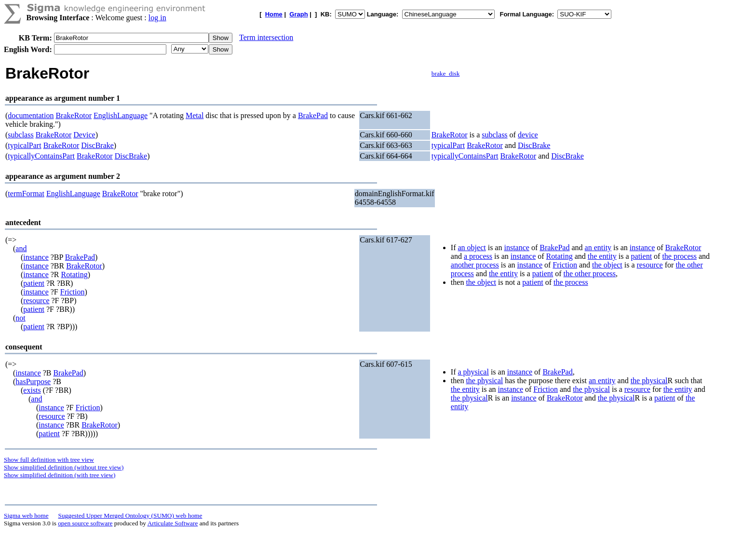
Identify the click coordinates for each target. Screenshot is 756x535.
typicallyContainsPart (41, 156)
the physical (484, 381)
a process (478, 256)
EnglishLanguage (121, 115)
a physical (473, 372)
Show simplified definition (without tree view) (64, 467)
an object (472, 247)
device (528, 135)
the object (607, 265)
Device (84, 135)
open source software (85, 523)
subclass (20, 135)
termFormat (26, 194)
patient (34, 283)
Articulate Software (173, 523)
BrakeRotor (74, 115)
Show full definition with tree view (49, 460)
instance (36, 257)
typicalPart (24, 145)
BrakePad (313, 115)
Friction (73, 292)
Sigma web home (26, 515)
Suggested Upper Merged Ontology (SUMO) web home (130, 515)
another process (475, 265)
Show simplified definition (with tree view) (60, 475)
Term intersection (266, 37)
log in (157, 18)
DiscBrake (97, 145)
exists (32, 390)
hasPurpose (33, 381)
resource (36, 301)
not (20, 318)
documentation (31, 115)
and (21, 248)
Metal (195, 115)
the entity (602, 256)
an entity (598, 247)
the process (679, 256)
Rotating (74, 274)
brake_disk (445, 74)
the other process (590, 274)
